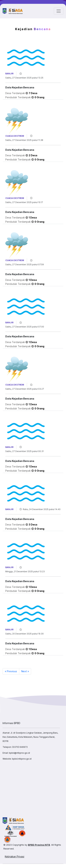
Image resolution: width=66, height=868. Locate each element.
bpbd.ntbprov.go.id (22, 759)
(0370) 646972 (20, 747)
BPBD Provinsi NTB (39, 845)
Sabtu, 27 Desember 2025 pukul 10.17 (24, 202)
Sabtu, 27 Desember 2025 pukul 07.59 (25, 264)
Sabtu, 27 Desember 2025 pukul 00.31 (24, 451)
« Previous (11, 671)
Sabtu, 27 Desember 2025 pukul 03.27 (25, 389)
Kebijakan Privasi (15, 856)
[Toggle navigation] (59, 11)
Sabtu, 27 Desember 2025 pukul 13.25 (24, 78)
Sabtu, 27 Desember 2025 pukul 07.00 (25, 327)
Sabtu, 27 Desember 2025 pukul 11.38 (24, 140)
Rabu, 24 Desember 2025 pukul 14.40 (42, 509)
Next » (25, 671)
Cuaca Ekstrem (15, 136)
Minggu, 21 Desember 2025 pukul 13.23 (25, 571)
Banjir (9, 74)
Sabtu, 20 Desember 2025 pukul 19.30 (24, 634)
